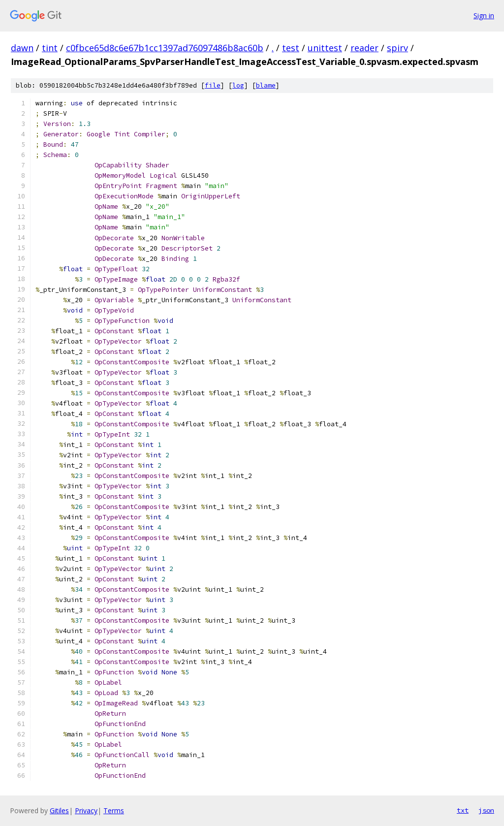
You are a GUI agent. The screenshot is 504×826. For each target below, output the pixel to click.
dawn (22, 48)
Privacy (86, 810)
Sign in (484, 16)
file (213, 85)
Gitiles (59, 810)
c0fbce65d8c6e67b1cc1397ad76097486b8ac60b (165, 48)
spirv (397, 48)
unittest (325, 48)
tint (50, 48)
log (238, 85)
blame (266, 85)
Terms (114, 810)
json (486, 810)
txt (463, 810)
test (291, 48)
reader (364, 48)
